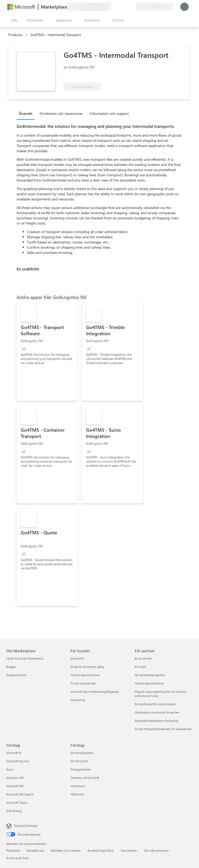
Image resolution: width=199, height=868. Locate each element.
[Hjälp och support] (119, 7)
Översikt (26, 113)
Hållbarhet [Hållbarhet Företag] (77, 794)
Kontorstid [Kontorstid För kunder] (77, 658)
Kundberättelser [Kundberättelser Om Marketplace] (16, 675)
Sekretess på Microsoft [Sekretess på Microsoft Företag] (85, 778)
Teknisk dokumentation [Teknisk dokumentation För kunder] (85, 675)
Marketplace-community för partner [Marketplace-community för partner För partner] (157, 712)
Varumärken (129, 850)
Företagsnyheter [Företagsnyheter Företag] (81, 769)
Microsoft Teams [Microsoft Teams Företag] (17, 803)
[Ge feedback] (113, 7)
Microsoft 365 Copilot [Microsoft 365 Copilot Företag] (20, 794)
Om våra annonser (157, 850)
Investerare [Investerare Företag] (78, 786)
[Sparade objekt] (125, 7)
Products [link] (15, 35)
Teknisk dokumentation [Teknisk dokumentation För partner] (149, 683)
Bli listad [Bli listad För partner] (140, 667)
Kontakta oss (35, 850)
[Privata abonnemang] (132, 7)
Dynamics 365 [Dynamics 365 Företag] (15, 778)
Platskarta (13, 850)
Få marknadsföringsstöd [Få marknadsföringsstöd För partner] (150, 675)
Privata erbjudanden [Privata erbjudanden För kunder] (83, 683)
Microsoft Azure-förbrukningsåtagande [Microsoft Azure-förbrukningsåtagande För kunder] (95, 692)
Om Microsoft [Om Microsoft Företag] (79, 761)
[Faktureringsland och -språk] (154, 7)
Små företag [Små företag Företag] (14, 811)
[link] (47, 352)
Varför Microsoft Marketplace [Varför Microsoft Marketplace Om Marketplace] (25, 658)
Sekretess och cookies (66, 850)
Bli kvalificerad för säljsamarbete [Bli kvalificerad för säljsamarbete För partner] (155, 704)
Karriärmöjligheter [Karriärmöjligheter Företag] (82, 753)
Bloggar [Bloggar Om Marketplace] (11, 667)
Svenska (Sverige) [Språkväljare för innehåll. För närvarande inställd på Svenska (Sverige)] (26, 825)
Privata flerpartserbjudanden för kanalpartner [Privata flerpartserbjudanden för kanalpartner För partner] (163, 729)
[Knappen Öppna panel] (13, 20)
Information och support (109, 113)
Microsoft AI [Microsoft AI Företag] (14, 753)
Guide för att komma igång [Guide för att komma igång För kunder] (87, 667)
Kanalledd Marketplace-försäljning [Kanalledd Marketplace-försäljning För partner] (156, 721)
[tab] (27, 113)
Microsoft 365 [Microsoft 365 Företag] (15, 786)
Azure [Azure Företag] (10, 769)
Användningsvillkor (101, 850)
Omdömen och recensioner (61, 113)
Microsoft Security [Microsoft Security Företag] (18, 761)
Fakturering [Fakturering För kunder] (78, 700)
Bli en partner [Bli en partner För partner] (143, 658)
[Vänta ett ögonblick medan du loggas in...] (184, 7)
